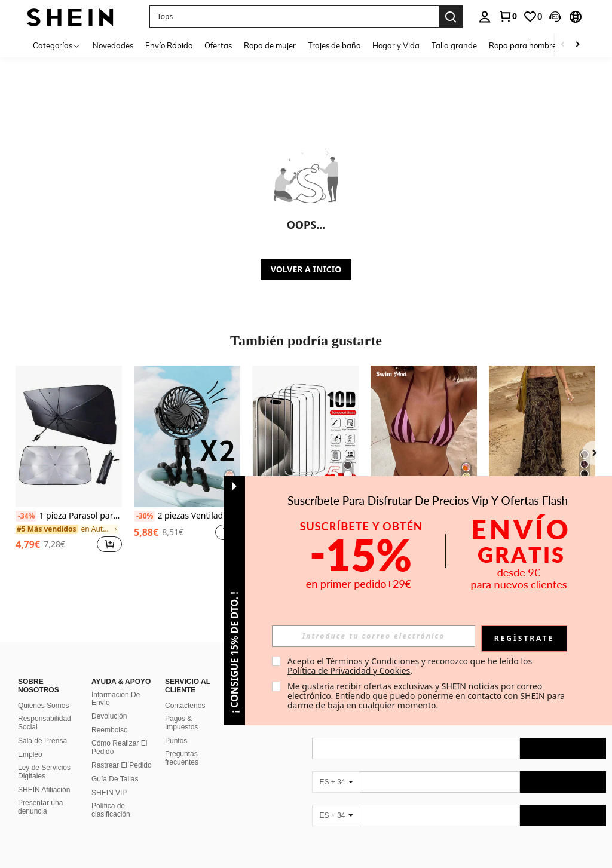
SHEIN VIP (109, 793)
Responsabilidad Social (45, 723)
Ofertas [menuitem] (218, 45)
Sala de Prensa (42, 741)
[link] (507, 16)
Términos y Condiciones (372, 661)
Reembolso (110, 730)
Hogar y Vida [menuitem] (396, 45)
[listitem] (69, 466)
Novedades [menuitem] (113, 45)
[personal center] (485, 17)
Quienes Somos (43, 706)
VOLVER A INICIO (306, 269)
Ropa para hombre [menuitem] (523, 45)
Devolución (109, 716)
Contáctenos (185, 706)
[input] (374, 636)
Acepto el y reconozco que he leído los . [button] (411, 666)
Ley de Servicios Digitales (44, 772)
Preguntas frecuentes (182, 758)
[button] (294, 17)
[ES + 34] (336, 782)
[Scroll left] (563, 45)
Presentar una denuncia (40, 807)
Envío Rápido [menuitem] (169, 45)
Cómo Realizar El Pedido (119, 747)
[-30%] (144, 516)
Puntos (176, 741)
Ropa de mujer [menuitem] (270, 45)
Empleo (30, 754)
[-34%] (26, 516)
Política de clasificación (111, 810)
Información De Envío (116, 699)
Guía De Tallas (115, 779)
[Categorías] (57, 45)
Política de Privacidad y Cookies (349, 671)
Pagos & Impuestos (181, 723)
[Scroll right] (577, 45)
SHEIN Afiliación (44, 790)
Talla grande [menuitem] (454, 45)
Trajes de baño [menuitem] (334, 45)
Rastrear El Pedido (122, 765)
